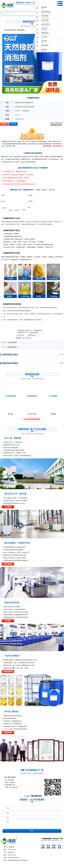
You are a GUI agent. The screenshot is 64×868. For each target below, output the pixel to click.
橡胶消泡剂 (21, 30)
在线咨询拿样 (8, 733)
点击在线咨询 (20, 335)
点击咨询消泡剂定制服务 (32, 419)
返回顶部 (61, 857)
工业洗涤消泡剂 (12, 342)
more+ (62, 354)
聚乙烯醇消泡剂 (12, 347)
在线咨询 (13, 124)
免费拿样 (4, 124)
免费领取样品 (32, 335)
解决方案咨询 (8, 564)
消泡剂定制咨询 (8, 671)
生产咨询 (8, 507)
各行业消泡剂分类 (10, 30)
